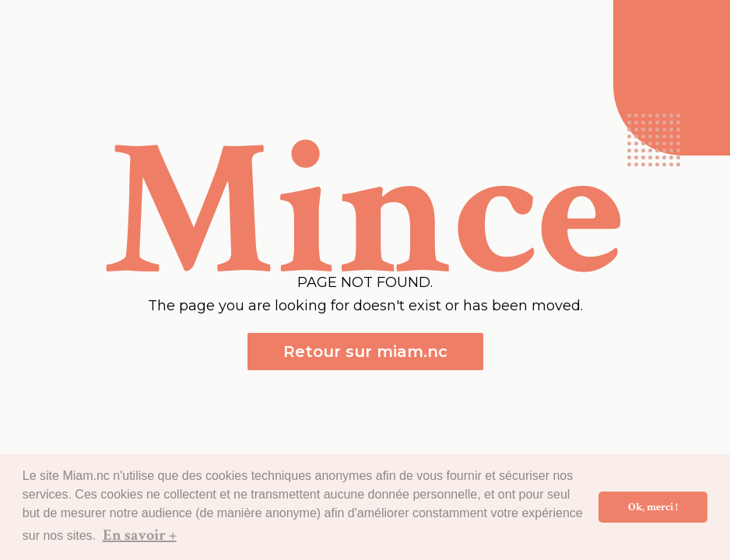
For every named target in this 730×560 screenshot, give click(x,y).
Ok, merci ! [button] (653, 507)
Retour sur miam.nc (365, 352)
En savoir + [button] (140, 535)
